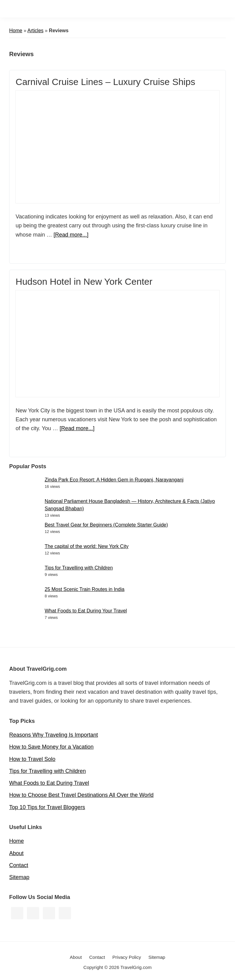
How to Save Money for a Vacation (51, 747)
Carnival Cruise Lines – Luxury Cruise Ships (105, 82)
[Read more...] (71, 235)
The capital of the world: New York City (87, 546)
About (16, 853)
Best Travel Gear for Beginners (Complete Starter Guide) (106, 525)
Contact (19, 865)
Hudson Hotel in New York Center (84, 282)
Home (16, 31)
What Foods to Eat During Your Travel (86, 611)
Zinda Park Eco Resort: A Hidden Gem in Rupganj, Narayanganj (114, 480)
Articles (35, 31)
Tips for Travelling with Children (79, 568)
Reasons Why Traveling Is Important (54, 735)
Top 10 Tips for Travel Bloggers (47, 807)
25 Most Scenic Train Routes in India (85, 589)
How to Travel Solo (32, 759)
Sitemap (19, 877)
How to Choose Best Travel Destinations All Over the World (81, 795)
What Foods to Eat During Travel (49, 783)
